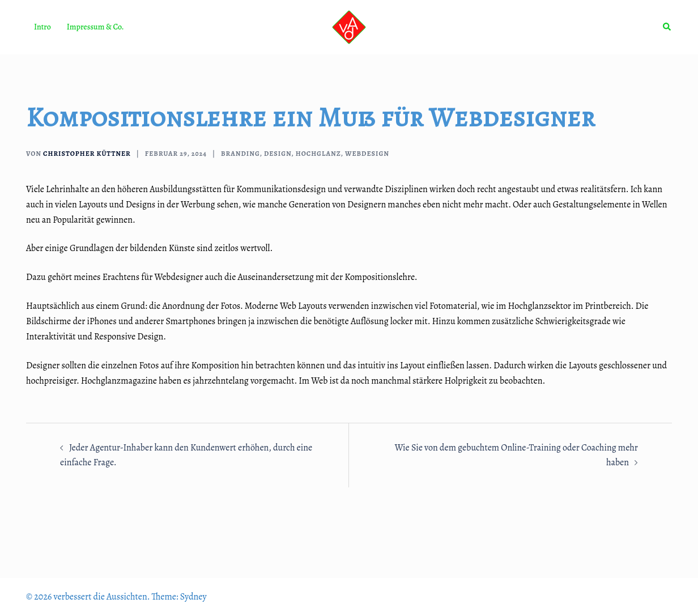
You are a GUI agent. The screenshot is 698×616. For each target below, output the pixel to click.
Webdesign (367, 154)
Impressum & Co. (95, 27)
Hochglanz (318, 154)
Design (278, 154)
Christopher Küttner (87, 154)
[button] (667, 27)
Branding (241, 154)
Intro (42, 27)
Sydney (193, 597)
